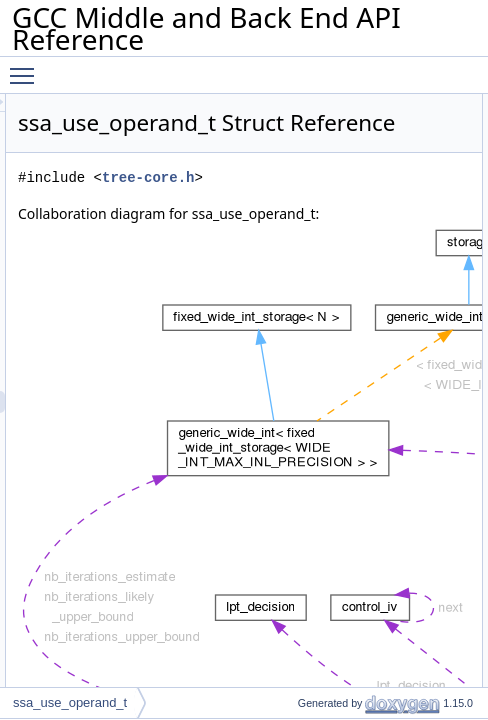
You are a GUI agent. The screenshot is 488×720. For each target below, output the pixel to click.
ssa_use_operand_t (70, 702)
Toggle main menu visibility (27, 67)
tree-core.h (374, 205)
